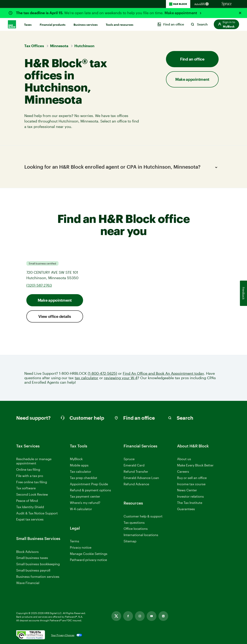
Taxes (28, 25)
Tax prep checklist (84, 478)
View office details (55, 316)
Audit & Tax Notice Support (37, 513)
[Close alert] (240, 13)
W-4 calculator (81, 509)
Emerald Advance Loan (141, 478)
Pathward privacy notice (88, 560)
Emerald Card (134, 465)
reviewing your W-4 (121, 378)
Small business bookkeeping (38, 564)
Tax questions (134, 522)
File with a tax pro (30, 476)
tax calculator (87, 378)
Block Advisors (27, 552)
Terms (75, 541)
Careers (183, 472)
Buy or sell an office (192, 478)
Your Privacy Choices (63, 635)
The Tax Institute (190, 503)
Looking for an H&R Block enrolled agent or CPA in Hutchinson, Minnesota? (122, 167)
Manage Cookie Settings (89, 554)
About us (184, 459)
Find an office (192, 59)
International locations (141, 535)
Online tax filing (28, 469)
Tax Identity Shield (30, 507)
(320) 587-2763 (39, 285)
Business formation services (38, 576)
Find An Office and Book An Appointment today (163, 373)
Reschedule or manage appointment (34, 461)
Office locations (136, 529)
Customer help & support (143, 516)
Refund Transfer (136, 471)
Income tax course (191, 484)
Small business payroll (33, 570)
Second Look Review (32, 494)
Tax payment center (85, 496)
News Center (187, 490)
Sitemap (130, 541)
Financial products (53, 25)
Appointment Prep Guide (89, 484)
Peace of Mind (27, 501)
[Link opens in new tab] (116, 616)
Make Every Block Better (195, 465)
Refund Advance (136, 484)
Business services (86, 25)
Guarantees (186, 509)
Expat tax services (30, 519)
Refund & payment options (90, 490)
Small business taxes (32, 558)
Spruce (129, 459)
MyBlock (76, 459)
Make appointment (181, 13)
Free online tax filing (32, 482)
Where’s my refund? (85, 503)
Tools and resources (120, 25)
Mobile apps (79, 465)
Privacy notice (81, 547)
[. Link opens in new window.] (31, 635)
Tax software (26, 488)
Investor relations (190, 497)
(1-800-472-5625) (102, 373)
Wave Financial (28, 583)
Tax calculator (81, 471)
